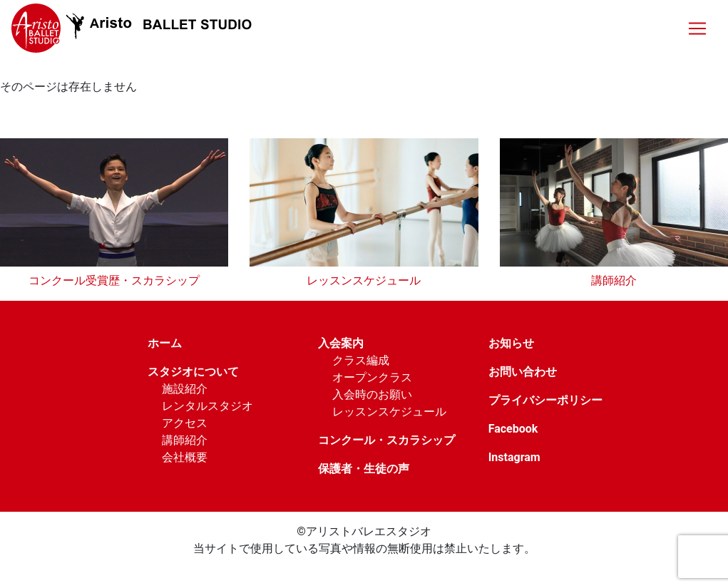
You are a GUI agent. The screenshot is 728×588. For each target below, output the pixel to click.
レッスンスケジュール (364, 280)
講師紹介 (614, 280)
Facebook (513, 429)
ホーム (165, 343)
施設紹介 (185, 389)
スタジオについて (193, 372)
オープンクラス (372, 377)
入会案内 (341, 343)
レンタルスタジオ (207, 406)
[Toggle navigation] (697, 29)
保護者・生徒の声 (364, 469)
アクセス (185, 423)
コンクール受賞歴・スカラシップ (114, 280)
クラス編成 (361, 360)
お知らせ (511, 343)
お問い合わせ (523, 372)
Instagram (514, 457)
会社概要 (185, 457)
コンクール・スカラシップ (386, 440)
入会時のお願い (372, 394)
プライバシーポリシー (545, 400)
